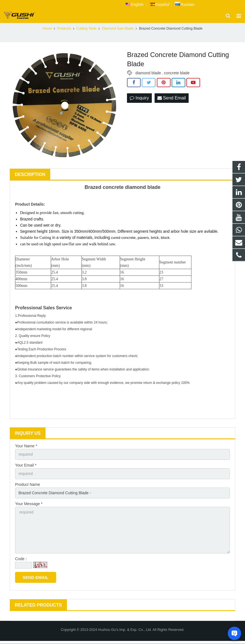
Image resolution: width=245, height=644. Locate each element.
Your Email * (26, 466)
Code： (22, 560)
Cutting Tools (87, 29)
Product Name (27, 485)
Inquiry (139, 99)
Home (47, 29)
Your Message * (29, 504)
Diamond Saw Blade (118, 29)
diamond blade (148, 73)
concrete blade (177, 73)
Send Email (172, 99)
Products (64, 29)
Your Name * (26, 446)
